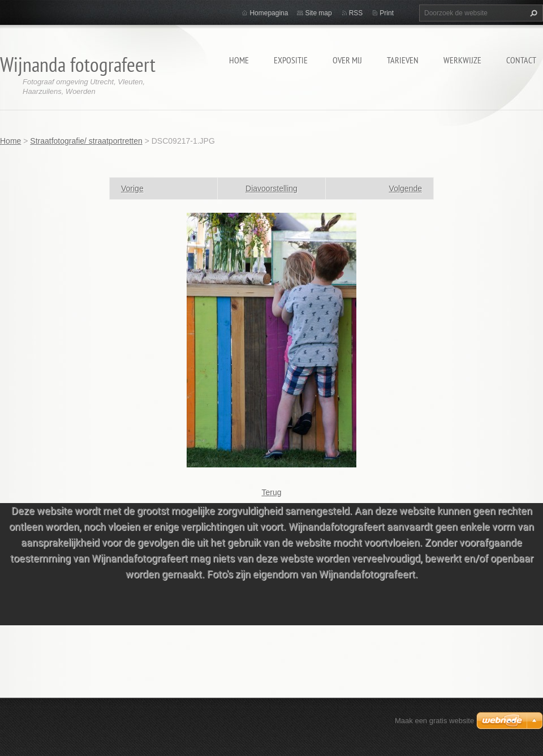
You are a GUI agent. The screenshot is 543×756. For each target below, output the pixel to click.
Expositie (291, 60)
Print (387, 13)
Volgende (406, 188)
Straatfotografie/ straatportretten (86, 141)
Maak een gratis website (434, 721)
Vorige (132, 188)
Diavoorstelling (271, 188)
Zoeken (532, 13)
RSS (356, 13)
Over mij (347, 60)
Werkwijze (462, 60)
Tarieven (403, 60)
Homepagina (269, 13)
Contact (521, 60)
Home (239, 60)
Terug (271, 492)
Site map (318, 13)
